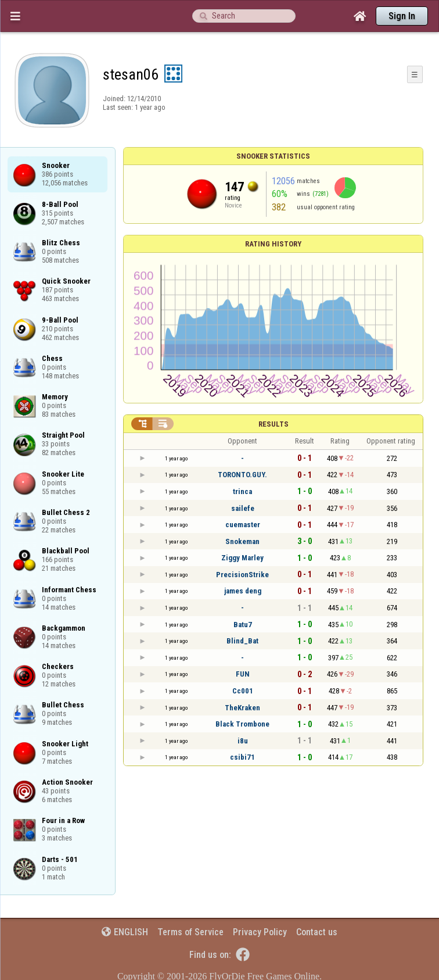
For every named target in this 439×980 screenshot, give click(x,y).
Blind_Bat (242, 641)
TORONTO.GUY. (242, 475)
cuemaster (243, 525)
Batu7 (243, 625)
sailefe (243, 508)
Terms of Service (190, 932)
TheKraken (242, 708)
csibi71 (242, 757)
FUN (243, 674)
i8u (243, 741)
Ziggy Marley (242, 558)
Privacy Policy (260, 932)
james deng (243, 591)
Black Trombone (242, 724)
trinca (242, 491)
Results (274, 424)
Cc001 (243, 691)
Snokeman (242, 541)
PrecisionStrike (242, 575)
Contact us (317, 932)
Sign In (402, 16)
